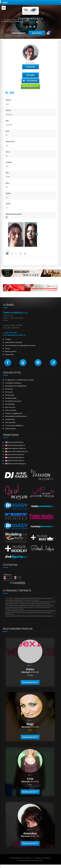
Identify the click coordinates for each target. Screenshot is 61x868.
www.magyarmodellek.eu (15, 448)
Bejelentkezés (19, 33)
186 (31, 830)
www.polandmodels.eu (15, 457)
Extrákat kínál (10, 419)
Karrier (8, 348)
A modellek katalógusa (13, 383)
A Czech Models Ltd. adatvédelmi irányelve (20, 345)
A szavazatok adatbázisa (14, 425)
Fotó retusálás (10, 422)
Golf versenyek (11, 410)
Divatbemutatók (11, 398)
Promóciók (9, 392)
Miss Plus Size (10, 407)
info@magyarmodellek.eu (13, 22)
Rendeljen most (30, 86)
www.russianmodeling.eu (15, 464)
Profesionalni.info (36, 860)
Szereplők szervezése (13, 401)
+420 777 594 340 (11, 333)
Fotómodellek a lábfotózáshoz (16, 416)
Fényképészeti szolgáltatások (16, 386)
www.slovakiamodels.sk (15, 445)
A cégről (8, 339)
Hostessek (9, 389)
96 (31, 775)
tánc (16, 254)
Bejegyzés (37, 33)
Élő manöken (10, 395)
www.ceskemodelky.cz (14, 442)
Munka (25, 254)
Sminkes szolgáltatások (14, 413)
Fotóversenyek (10, 429)
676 (31, 666)
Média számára (11, 351)
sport (20, 254)
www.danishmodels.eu (15, 454)
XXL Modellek (10, 404)
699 (31, 720)
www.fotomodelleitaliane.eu (16, 451)
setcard (30, 75)
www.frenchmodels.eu (14, 460)
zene (12, 254)
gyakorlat (7, 254)
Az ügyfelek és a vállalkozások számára (20, 380)
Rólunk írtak (9, 354)
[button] (8, 363)
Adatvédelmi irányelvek (14, 342)
